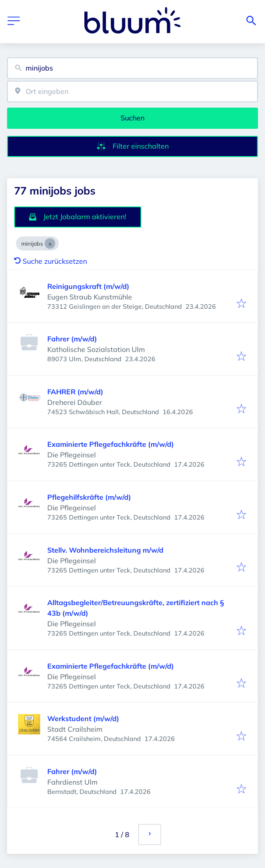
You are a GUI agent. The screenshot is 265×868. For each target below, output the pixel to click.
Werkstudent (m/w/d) (83, 718)
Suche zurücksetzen (51, 261)
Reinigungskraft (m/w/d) (88, 286)
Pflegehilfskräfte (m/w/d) (89, 497)
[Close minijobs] (50, 243)
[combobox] (132, 68)
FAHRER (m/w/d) (75, 392)
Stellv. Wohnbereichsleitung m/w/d (105, 550)
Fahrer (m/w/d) (72, 339)
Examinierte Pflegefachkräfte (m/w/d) (111, 444)
